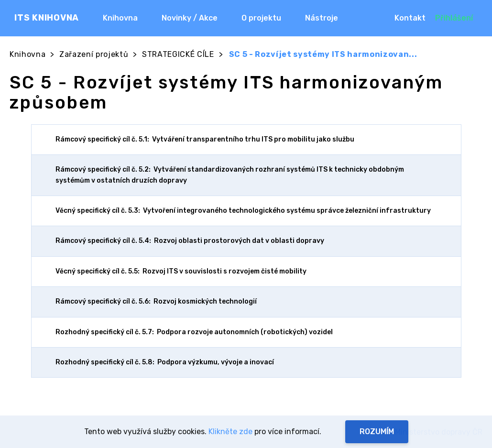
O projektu (261, 18)
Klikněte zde (230, 432)
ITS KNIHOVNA (47, 18)
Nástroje (322, 18)
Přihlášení (454, 18)
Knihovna (120, 18)
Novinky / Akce (190, 18)
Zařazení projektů (94, 54)
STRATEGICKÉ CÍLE (178, 54)
